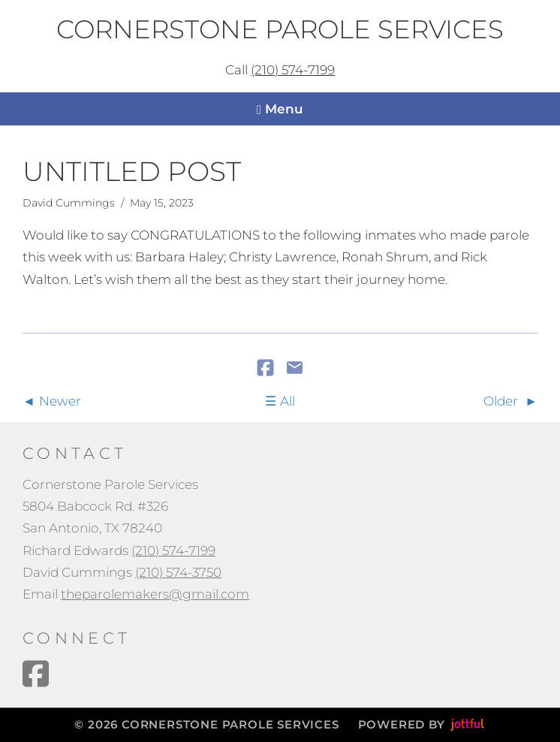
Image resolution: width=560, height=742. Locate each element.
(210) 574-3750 (178, 572)
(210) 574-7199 (293, 70)
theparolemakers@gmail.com (155, 594)
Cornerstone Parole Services (280, 30)
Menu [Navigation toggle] (280, 109)
